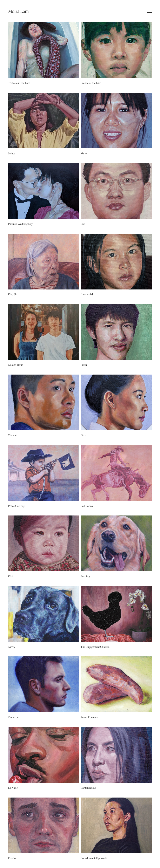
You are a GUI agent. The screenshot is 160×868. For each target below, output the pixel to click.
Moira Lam (18, 11)
